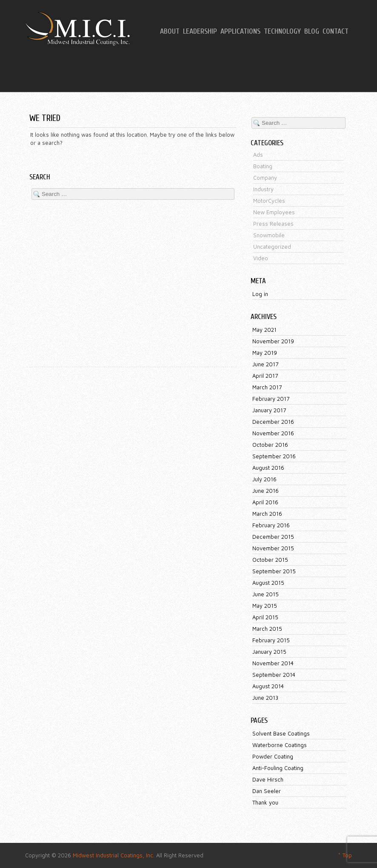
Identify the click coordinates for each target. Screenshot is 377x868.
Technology (282, 32)
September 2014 (274, 675)
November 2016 (273, 433)
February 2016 (271, 525)
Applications (240, 32)
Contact (336, 32)
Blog (312, 32)
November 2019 (273, 341)
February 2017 (271, 399)
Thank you (265, 802)
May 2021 (264, 330)
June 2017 (265, 364)
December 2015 (273, 537)
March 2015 (267, 629)
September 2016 (274, 456)
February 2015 (271, 640)
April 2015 (265, 617)
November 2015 (273, 548)
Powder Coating (273, 756)
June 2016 (266, 491)
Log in (260, 294)
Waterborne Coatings (280, 745)
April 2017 (265, 376)
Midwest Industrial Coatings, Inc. (114, 855)
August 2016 (268, 468)
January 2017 (269, 410)
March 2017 (267, 387)
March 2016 (267, 514)
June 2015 (266, 594)
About (170, 32)
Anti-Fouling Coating (278, 768)
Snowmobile (269, 235)
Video (261, 258)
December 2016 (273, 422)
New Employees (274, 212)
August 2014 (268, 686)
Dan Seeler (267, 791)
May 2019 (265, 353)
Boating (263, 166)
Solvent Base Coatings (281, 733)
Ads (258, 155)
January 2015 (269, 652)
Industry (263, 189)
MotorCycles (269, 201)
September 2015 (274, 571)
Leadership (200, 32)
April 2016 (265, 502)
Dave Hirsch (268, 779)
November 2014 (273, 663)
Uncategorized (272, 247)
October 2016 (270, 445)
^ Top (345, 855)
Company (265, 178)
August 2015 (268, 583)
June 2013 (265, 698)
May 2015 (265, 606)
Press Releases (273, 224)
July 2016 (264, 479)
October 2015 (270, 560)
